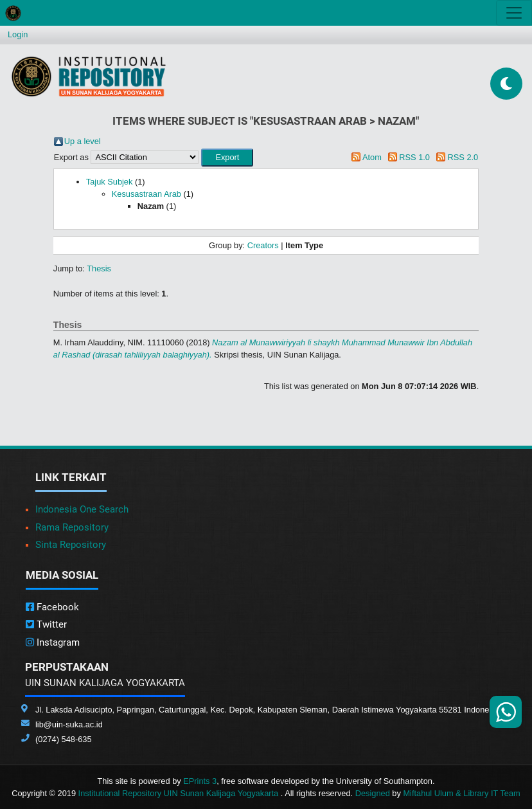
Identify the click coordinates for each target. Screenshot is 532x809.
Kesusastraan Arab (146, 194)
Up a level (83, 141)
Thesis (99, 268)
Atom (372, 157)
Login (18, 34)
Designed (373, 793)
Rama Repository (72, 527)
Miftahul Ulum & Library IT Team (461, 793)
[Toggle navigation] (514, 13)
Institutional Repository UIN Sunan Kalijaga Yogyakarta (180, 793)
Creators (263, 245)
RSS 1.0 (414, 157)
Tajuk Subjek (110, 182)
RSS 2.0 (463, 157)
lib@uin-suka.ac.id (69, 724)
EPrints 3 (200, 781)
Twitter (46, 624)
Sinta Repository (71, 545)
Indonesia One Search (82, 509)
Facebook (52, 607)
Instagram (53, 642)
